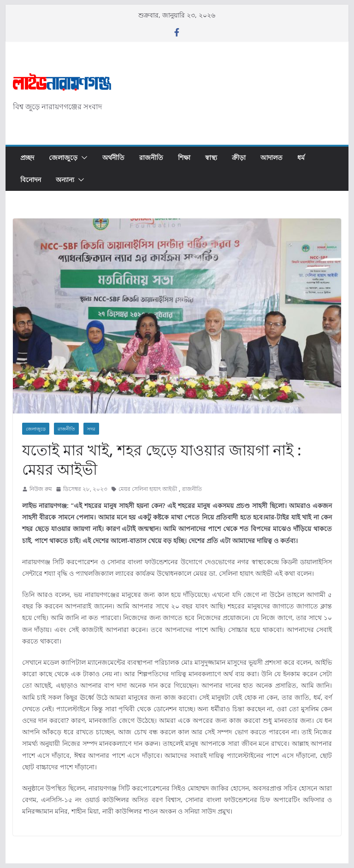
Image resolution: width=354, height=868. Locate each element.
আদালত (271, 157)
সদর (91, 429)
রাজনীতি (151, 157)
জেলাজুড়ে (63, 157)
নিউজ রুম (41, 489)
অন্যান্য (65, 180)
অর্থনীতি (113, 157)
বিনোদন (31, 180)
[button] (83, 158)
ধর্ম (301, 157)
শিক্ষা (184, 157)
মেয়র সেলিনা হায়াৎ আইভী (148, 489)
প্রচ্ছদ (27, 157)
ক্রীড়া (239, 157)
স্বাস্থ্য (211, 157)
